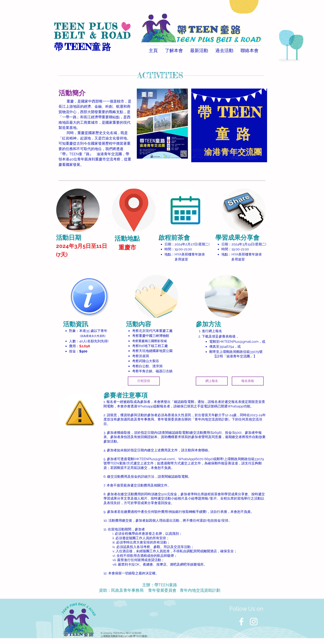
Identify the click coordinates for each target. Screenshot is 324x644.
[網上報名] (212, 381)
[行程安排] (144, 381)
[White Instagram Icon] (254, 622)
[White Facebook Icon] (241, 622)
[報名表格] (248, 381)
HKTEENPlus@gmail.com (239, 342)
